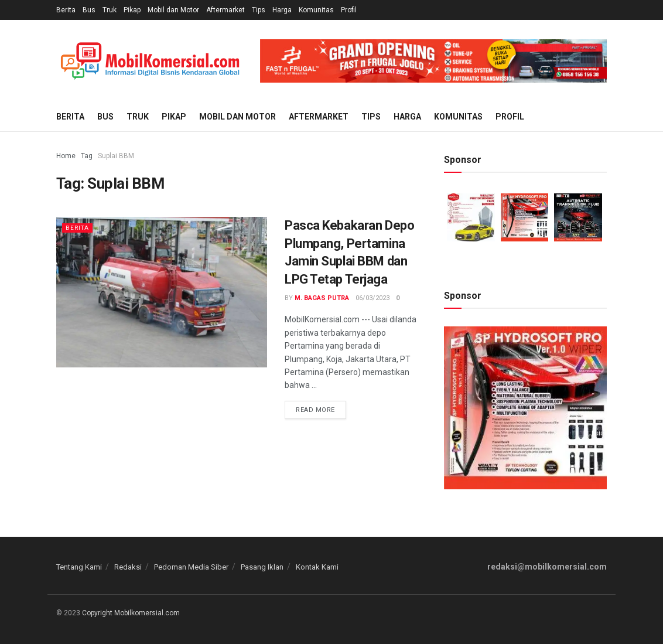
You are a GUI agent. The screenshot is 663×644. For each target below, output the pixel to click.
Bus (89, 10)
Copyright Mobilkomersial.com (131, 613)
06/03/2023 (372, 298)
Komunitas (316, 10)
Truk (110, 10)
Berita (66, 10)
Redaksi (128, 567)
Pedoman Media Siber (191, 567)
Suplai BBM (116, 156)
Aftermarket (225, 10)
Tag (87, 156)
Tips (259, 10)
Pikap (132, 10)
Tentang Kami (79, 567)
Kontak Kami (317, 567)
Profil (349, 10)
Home (66, 156)
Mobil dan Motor (173, 10)
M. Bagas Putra (322, 298)
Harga (282, 10)
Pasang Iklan (262, 567)
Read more (315, 410)
